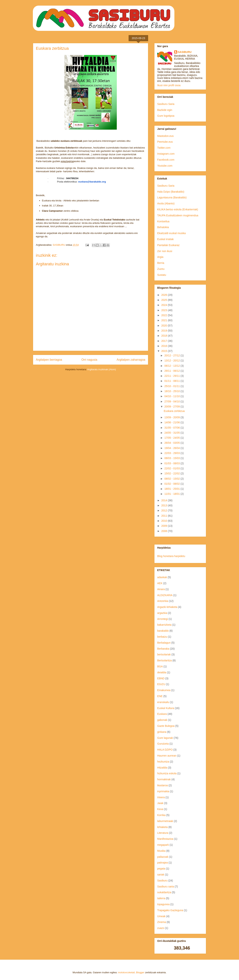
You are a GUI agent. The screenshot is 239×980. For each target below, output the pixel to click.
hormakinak (164, 779)
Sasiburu (162, 881)
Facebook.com (166, 160)
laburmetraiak (165, 821)
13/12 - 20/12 (172, 361)
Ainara (161, 589)
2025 (165, 300)
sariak (161, 875)
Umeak (161, 916)
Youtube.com (165, 166)
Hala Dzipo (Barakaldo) (171, 192)
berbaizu (162, 637)
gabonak (162, 720)
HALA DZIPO (165, 750)
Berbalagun (164, 643)
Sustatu (162, 275)
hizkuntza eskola (167, 773)
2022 (165, 315)
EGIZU (161, 684)
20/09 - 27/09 (172, 407)
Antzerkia (163, 601)
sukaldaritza (164, 892)
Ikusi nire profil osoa (169, 85)
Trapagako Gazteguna (170, 910)
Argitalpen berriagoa (49, 360)
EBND (161, 678)
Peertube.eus (165, 142)
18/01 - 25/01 (172, 489)
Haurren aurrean (167, 756)
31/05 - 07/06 (172, 428)
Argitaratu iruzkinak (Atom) (102, 369)
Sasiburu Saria (166, 104)
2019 (165, 331)
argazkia (162, 613)
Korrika (161, 815)
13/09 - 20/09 (172, 417)
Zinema (162, 922)
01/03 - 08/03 (172, 463)
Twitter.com (164, 148)
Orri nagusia (89, 360)
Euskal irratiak (165, 239)
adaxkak (162, 577)
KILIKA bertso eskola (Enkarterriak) (178, 209)
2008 (165, 531)
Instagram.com (166, 154)
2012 (165, 510)
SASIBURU (185, 52)
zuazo (161, 928)
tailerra (161, 898)
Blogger (140, 972)
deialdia (162, 672)
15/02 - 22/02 (172, 473)
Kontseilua (163, 221)
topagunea (163, 904)
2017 (165, 341)
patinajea (163, 863)
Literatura (163, 833)
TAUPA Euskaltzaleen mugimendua (178, 215)
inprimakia (163, 791)
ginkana (162, 732)
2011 (165, 516)
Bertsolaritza (164, 660)
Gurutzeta (163, 744)
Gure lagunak (165, 738)
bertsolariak (164, 654)
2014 (165, 500)
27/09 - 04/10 (172, 401)
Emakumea (164, 690)
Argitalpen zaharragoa (131, 360)
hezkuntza (163, 762)
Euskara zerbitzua (174, 411)
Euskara (162, 714)
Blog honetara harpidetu (171, 556)
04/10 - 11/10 (172, 396)
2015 (165, 351)
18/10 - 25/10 (172, 391)
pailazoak (163, 857)
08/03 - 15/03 (172, 458)
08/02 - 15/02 (172, 479)
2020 (165, 326)
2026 (165, 295)
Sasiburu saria (166, 887)
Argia (160, 257)
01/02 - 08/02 (172, 484)
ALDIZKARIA (165, 595)
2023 (165, 310)
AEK (160, 583)
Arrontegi (163, 619)
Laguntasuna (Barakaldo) (172, 197)
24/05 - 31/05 (172, 433)
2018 (165, 336)
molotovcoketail (126, 972)
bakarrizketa (164, 625)
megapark (163, 845)
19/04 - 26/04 (172, 448)
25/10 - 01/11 (172, 386)
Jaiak (160, 803)
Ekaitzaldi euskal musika (172, 233)
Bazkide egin (165, 110)
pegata (161, 869)
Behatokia (163, 227)
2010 (165, 521)
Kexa (160, 809)
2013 (165, 505)
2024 (165, 305)
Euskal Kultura (166, 708)
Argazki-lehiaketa (167, 607)
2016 (165, 346)
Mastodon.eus (165, 136)
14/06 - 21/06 (172, 422)
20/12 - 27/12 (172, 355)
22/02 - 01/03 (172, 468)
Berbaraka (163, 649)
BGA (160, 666)
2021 (165, 320)
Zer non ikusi (165, 251)
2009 (165, 526)
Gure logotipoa (166, 116)
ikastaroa (163, 785)
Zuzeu (161, 269)
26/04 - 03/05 (172, 443)
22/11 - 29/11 (172, 376)
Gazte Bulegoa (166, 726)
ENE (160, 696)
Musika (161, 851)
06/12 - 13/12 (172, 366)
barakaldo (163, 631)
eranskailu (163, 702)
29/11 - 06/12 (172, 371)
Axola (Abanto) (166, 203)
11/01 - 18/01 (172, 494)
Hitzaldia (162, 768)
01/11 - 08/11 (172, 381)
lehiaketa (162, 827)
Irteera (161, 797)
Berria (161, 263)
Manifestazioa (165, 839)
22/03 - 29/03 (172, 453)
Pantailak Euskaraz (168, 245)
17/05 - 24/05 (172, 438)
